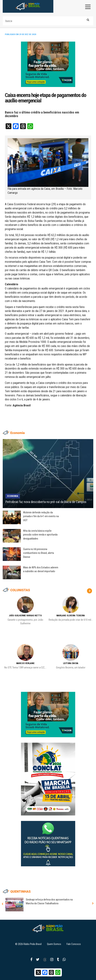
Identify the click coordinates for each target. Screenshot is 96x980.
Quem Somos (54, 944)
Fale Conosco (74, 944)
